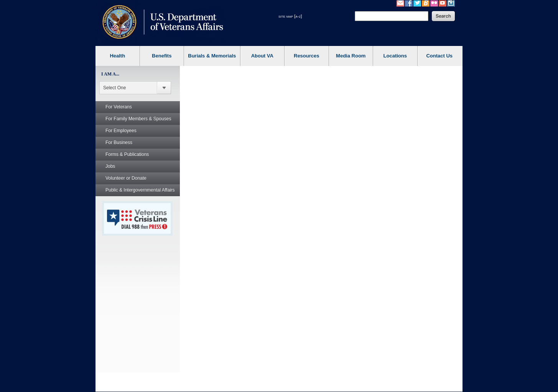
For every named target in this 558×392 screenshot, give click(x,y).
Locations (395, 56)
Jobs (110, 166)
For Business (119, 143)
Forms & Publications (127, 154)
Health (117, 56)
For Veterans (119, 107)
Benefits (162, 56)
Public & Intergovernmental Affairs (140, 190)
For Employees (121, 131)
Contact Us (439, 56)
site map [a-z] (290, 16)
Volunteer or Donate (126, 178)
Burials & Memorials (212, 56)
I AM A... (110, 74)
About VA (262, 56)
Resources (306, 56)
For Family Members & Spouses (138, 119)
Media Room (351, 56)
